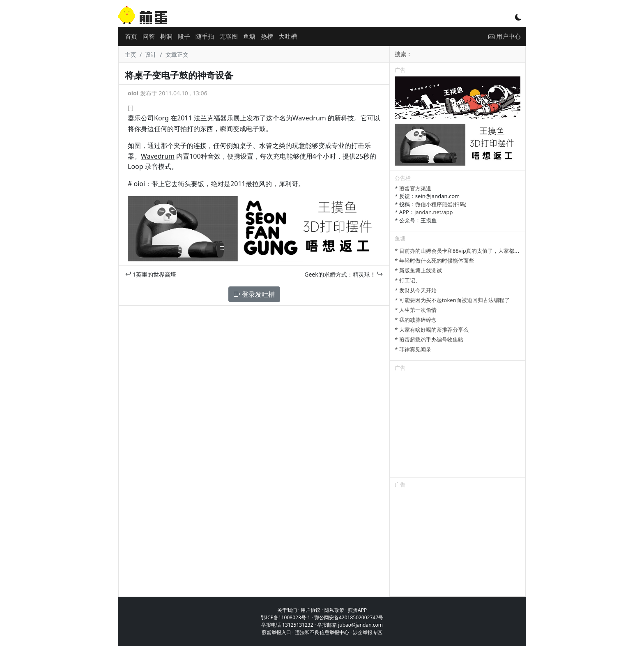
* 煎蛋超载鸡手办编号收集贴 (429, 339)
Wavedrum (158, 156)
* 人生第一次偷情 (416, 310)
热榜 (267, 36)
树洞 (166, 36)
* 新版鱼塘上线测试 (418, 270)
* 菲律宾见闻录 (413, 349)
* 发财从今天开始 (416, 290)
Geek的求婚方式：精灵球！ (344, 274)
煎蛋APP (357, 610)
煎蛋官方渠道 (415, 188)
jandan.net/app (434, 212)
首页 (131, 36)
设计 (151, 54)
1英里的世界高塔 (151, 274)
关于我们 (287, 610)
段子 (184, 36)
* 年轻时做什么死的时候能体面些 (434, 261)
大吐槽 (288, 36)
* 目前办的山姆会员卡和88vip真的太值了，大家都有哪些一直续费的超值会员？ (489, 251)
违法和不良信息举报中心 (322, 632)
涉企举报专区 (368, 632)
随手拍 (205, 36)
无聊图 (229, 36)
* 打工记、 (408, 280)
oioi (133, 93)
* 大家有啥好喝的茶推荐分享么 (432, 330)
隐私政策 (334, 610)
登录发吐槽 (254, 294)
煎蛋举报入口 (276, 632)
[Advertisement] (458, 426)
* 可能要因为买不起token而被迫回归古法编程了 (452, 300)
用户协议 (310, 610)
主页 (131, 54)
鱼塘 (249, 36)
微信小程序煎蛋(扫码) (441, 204)
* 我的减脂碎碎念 (416, 320)
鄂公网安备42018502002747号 (349, 617)
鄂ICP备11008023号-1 (286, 617)
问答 (149, 36)
